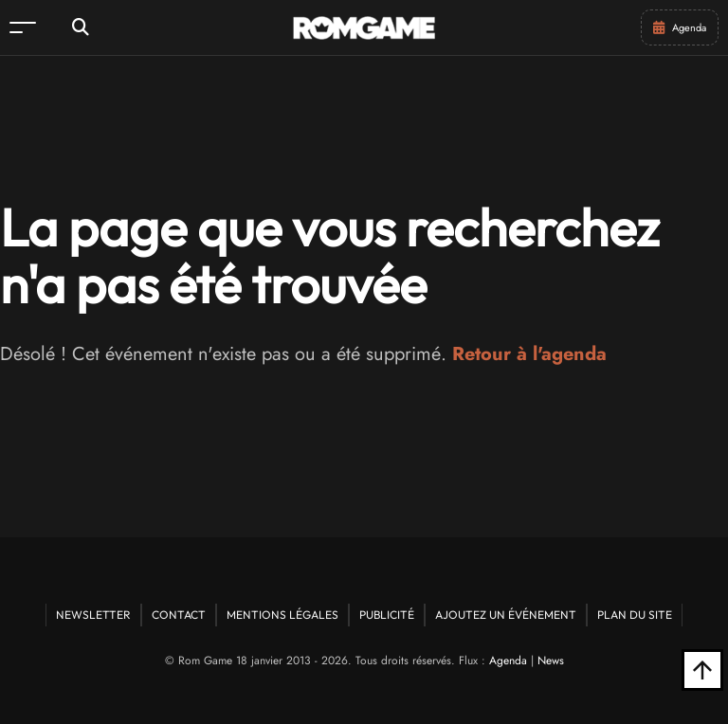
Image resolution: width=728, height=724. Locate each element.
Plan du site (635, 615)
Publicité (387, 615)
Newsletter (93, 615)
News (551, 661)
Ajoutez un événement (506, 615)
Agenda (508, 661)
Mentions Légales (282, 615)
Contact (179, 615)
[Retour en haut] (702, 670)
